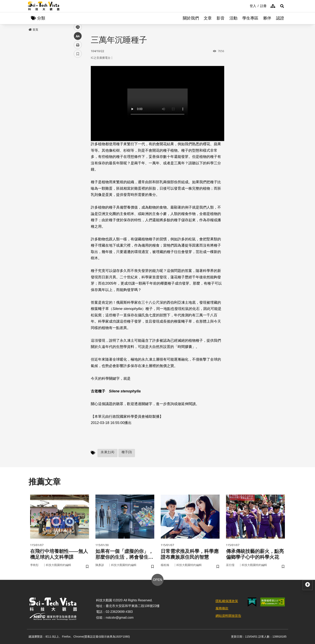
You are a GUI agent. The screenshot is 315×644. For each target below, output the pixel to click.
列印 (78, 112)
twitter (78, 86)
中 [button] (78, 103)
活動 (233, 18)
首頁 (33, 30)
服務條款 (222, 608)
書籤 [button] (78, 121)
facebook (78, 77)
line (76, 95)
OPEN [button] (157, 580)
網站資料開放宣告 (228, 616)
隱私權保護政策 (227, 601)
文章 (208, 18)
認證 (280, 18)
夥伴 (267, 18)
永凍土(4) (107, 452)
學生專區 (250, 18)
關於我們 (191, 18)
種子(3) (127, 452)
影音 (221, 18)
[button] (282, 6)
